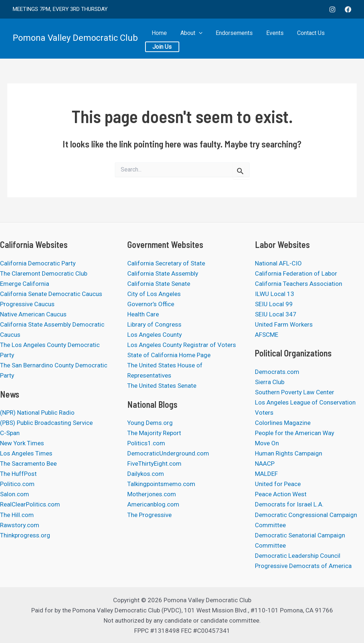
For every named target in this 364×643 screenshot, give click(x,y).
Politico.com (17, 484)
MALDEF (266, 474)
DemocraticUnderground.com (168, 453)
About (188, 38)
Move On (267, 443)
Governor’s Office (151, 304)
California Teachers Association (299, 284)
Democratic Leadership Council (298, 556)
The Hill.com (17, 515)
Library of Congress (154, 324)
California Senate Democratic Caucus (51, 294)
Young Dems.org (150, 423)
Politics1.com (146, 443)
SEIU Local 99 (274, 304)
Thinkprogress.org (25, 535)
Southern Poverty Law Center (295, 392)
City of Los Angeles (154, 294)
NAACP (265, 463)
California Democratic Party (38, 263)
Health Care (143, 314)
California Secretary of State (166, 263)
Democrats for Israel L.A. (289, 504)
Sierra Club (270, 382)
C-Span (10, 433)
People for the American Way (295, 433)
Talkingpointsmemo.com (161, 484)
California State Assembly (163, 273)
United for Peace (278, 484)
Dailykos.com (146, 474)
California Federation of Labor (296, 273)
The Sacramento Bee (28, 463)
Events (267, 38)
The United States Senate (162, 386)
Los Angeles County (155, 335)
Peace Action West (281, 494)
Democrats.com (277, 372)
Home (159, 38)
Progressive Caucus (27, 304)
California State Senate (159, 284)
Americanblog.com (153, 504)
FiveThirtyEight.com (154, 463)
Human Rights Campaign (289, 453)
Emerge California (25, 284)
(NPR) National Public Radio (37, 413)
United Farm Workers (284, 324)
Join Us (335, 38)
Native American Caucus (33, 314)
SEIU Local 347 (276, 314)
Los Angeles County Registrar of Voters (182, 345)
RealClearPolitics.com (30, 504)
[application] (196, 38)
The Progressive (149, 515)
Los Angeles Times (26, 453)
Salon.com (15, 494)
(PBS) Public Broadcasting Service (46, 423)
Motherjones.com (152, 494)
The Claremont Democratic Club (44, 273)
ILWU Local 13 (275, 294)
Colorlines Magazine (283, 423)
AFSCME (267, 335)
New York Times (22, 443)
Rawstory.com (20, 525)
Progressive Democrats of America (303, 566)
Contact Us (300, 38)
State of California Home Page (169, 355)
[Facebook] (348, 9)
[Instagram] (332, 9)
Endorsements (229, 38)
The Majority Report (154, 433)
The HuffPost (18, 474)
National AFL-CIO (278, 263)
